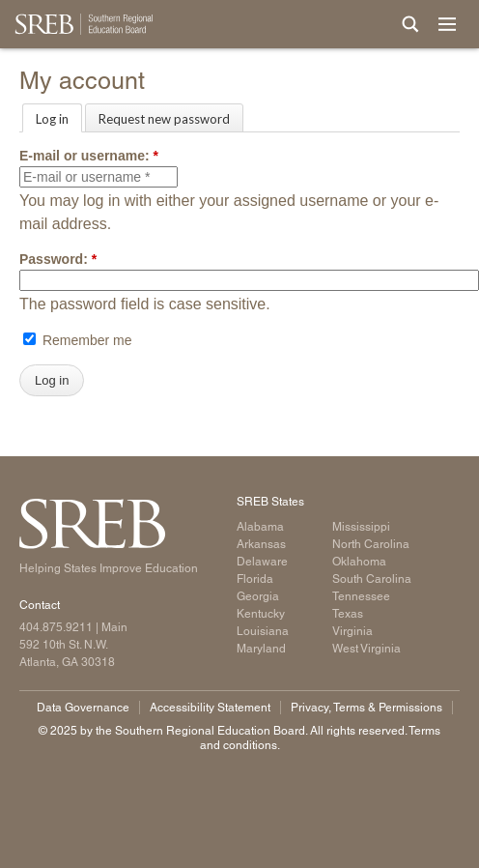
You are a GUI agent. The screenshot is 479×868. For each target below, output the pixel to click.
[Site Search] (410, 24)
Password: (58, 259)
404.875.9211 (56, 627)
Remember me (77, 340)
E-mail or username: (89, 156)
